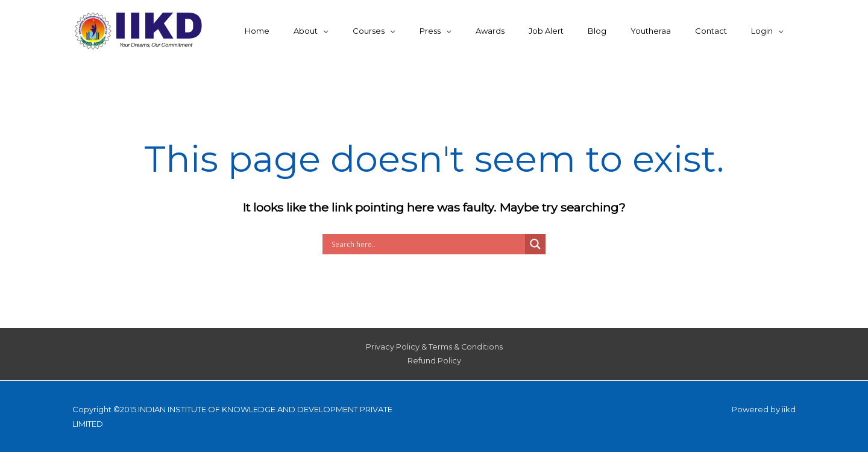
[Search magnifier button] (535, 244)
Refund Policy (434, 362)
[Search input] (427, 244)
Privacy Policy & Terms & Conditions (434, 347)
